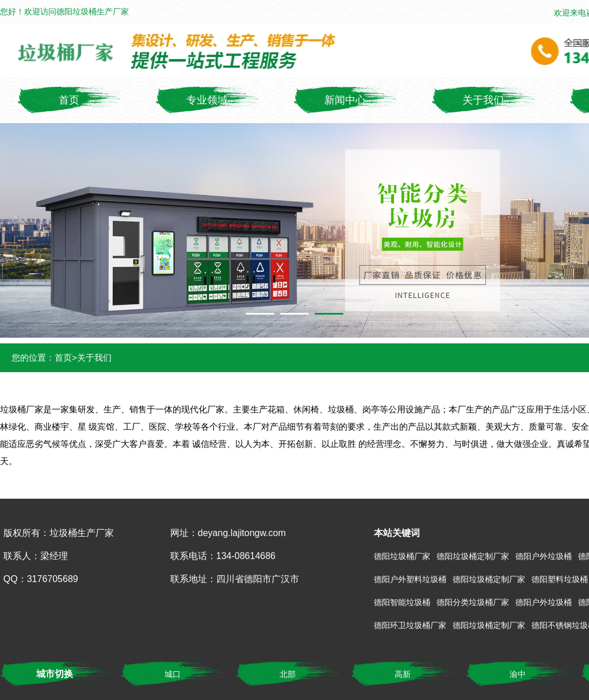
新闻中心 (345, 100)
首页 (69, 100)
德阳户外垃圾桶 (544, 556)
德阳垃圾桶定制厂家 (473, 556)
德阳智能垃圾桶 (402, 602)
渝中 (518, 674)
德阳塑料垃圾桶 (560, 579)
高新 (403, 674)
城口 (173, 674)
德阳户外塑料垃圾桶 (410, 579)
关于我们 (483, 100)
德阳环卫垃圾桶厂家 (410, 625)
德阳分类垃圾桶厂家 (473, 602)
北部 (288, 674)
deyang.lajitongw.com (242, 533)
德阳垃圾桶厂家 (402, 556)
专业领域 (207, 100)
